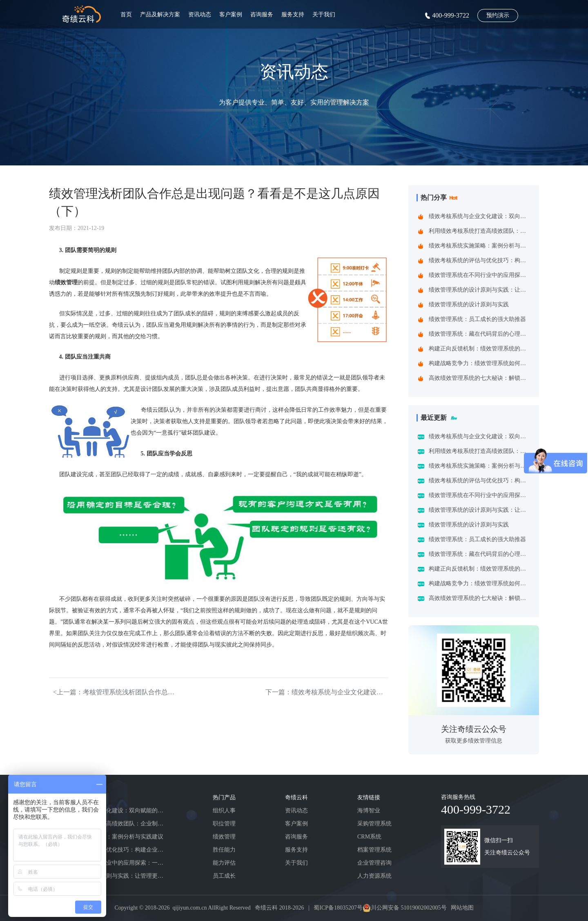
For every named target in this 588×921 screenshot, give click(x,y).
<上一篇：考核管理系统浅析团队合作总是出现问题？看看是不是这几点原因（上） (114, 692)
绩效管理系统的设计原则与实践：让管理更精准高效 (479, 290)
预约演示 (498, 15)
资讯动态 (200, 14)
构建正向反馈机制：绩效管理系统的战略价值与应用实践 (479, 349)
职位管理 (224, 824)
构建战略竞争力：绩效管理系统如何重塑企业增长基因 (479, 363)
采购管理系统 (374, 824)
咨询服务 (262, 14)
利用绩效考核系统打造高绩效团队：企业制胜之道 (479, 231)
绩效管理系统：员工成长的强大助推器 (477, 319)
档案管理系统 (374, 850)
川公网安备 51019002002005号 (409, 908)
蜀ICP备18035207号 (338, 908)
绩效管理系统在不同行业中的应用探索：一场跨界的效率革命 (479, 275)
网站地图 (462, 908)
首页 (126, 14)
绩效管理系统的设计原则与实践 (469, 304)
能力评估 (224, 863)
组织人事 (224, 811)
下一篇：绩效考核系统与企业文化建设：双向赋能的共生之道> (327, 692)
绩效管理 (224, 837)
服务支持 (293, 14)
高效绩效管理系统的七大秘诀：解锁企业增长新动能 (479, 378)
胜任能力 (224, 850)
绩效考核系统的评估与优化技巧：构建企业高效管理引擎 (479, 260)
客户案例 (231, 14)
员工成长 (224, 876)
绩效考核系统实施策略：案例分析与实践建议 (479, 246)
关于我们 (324, 14)
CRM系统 (369, 837)
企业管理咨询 (374, 863)
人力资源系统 (374, 876)
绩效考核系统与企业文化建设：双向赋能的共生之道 (479, 216)
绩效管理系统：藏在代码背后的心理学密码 (479, 334)
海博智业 (369, 811)
